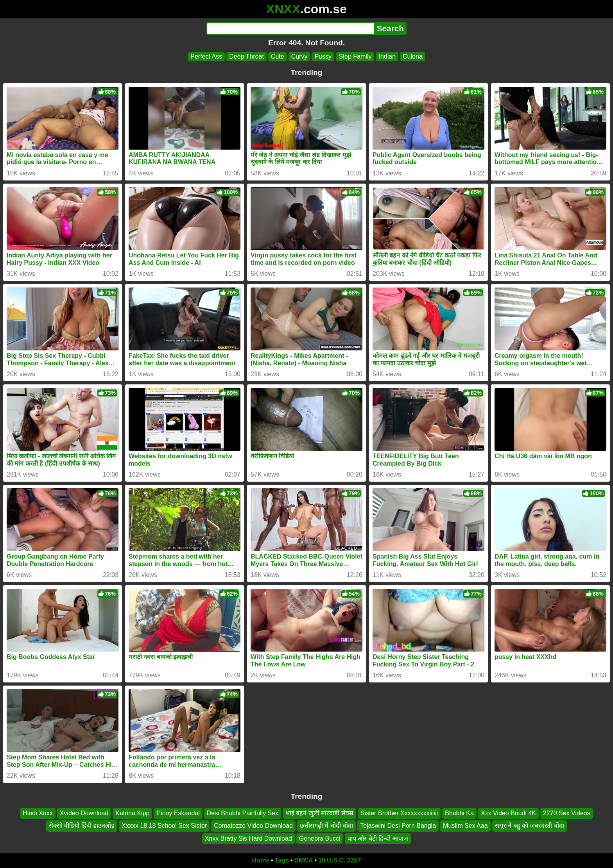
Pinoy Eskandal (178, 813)
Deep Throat (246, 56)
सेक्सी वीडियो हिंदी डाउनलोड (82, 826)
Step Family (355, 56)
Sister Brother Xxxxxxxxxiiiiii (399, 813)
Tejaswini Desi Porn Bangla (398, 826)
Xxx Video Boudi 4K (508, 813)
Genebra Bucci (320, 839)
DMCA (303, 860)
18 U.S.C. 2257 (340, 860)
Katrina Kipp (132, 813)
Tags (282, 860)
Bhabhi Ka (459, 813)
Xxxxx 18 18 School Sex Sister (164, 826)
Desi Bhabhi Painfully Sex (243, 813)
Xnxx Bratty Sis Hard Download (248, 839)
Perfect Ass (206, 56)
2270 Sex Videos (567, 813)
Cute (278, 56)
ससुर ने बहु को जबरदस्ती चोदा (530, 826)
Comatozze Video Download (253, 826)
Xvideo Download (84, 813)
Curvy (299, 56)
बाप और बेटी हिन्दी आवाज (378, 839)
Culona (413, 56)
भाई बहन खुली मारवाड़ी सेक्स (319, 813)
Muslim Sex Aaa (465, 826)
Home (261, 860)
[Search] (290, 29)
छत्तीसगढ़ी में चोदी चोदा (326, 826)
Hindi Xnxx (38, 813)
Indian (387, 56)
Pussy (323, 56)
